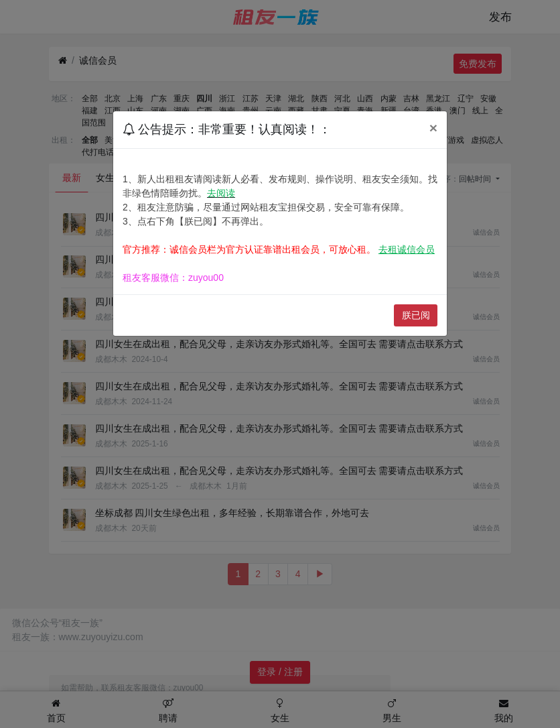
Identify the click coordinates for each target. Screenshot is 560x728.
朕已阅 (416, 315)
